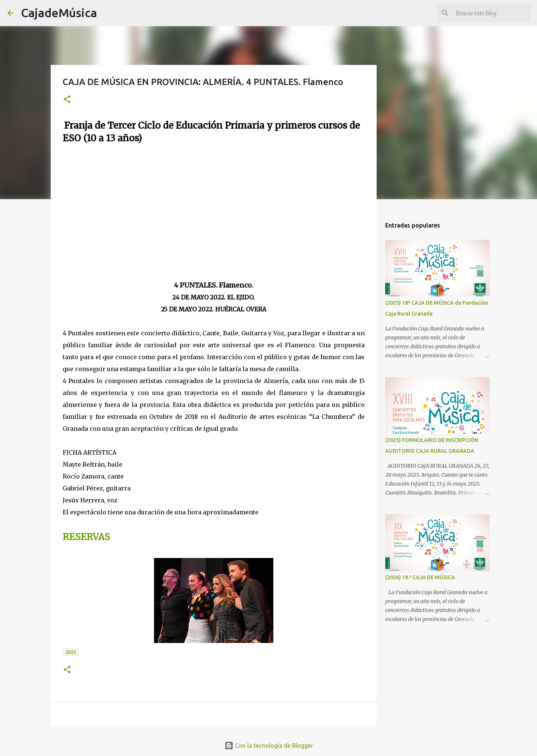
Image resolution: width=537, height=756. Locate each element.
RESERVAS (86, 537)
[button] (67, 100)
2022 (71, 652)
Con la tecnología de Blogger (269, 746)
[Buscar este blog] (492, 13)
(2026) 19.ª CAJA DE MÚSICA (420, 577)
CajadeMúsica (59, 13)
